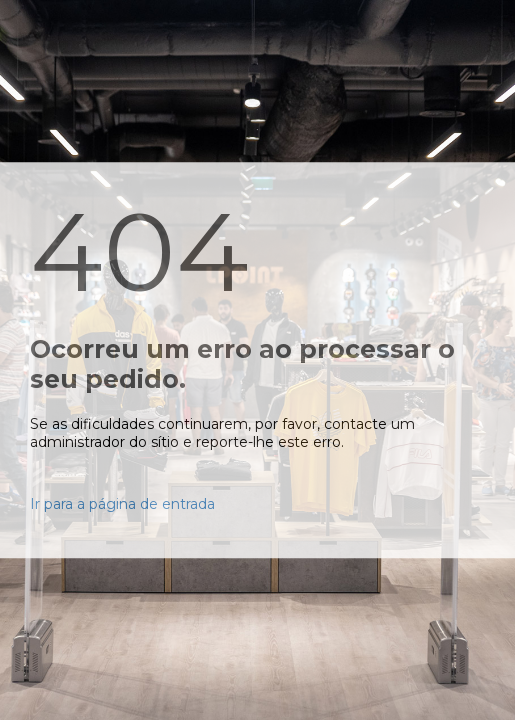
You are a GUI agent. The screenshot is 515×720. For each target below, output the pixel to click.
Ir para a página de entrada (122, 504)
